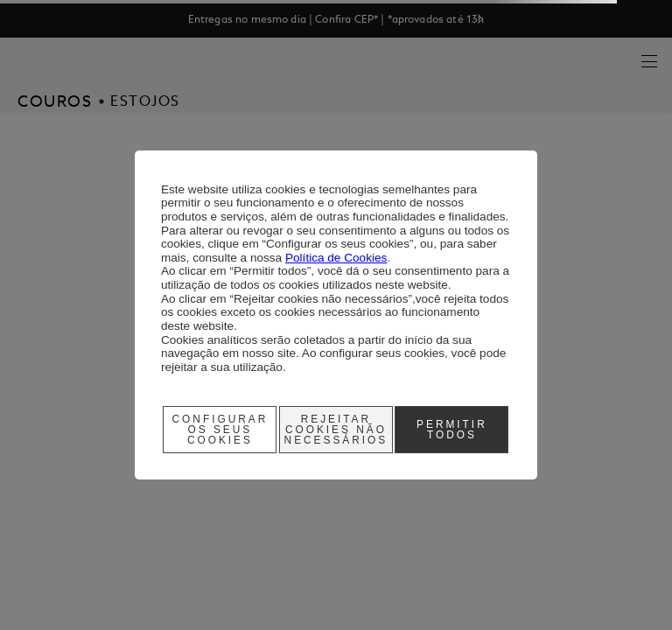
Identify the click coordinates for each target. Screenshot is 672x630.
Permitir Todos (452, 430)
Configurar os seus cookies (220, 430)
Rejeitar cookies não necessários (336, 430)
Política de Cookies (336, 258)
